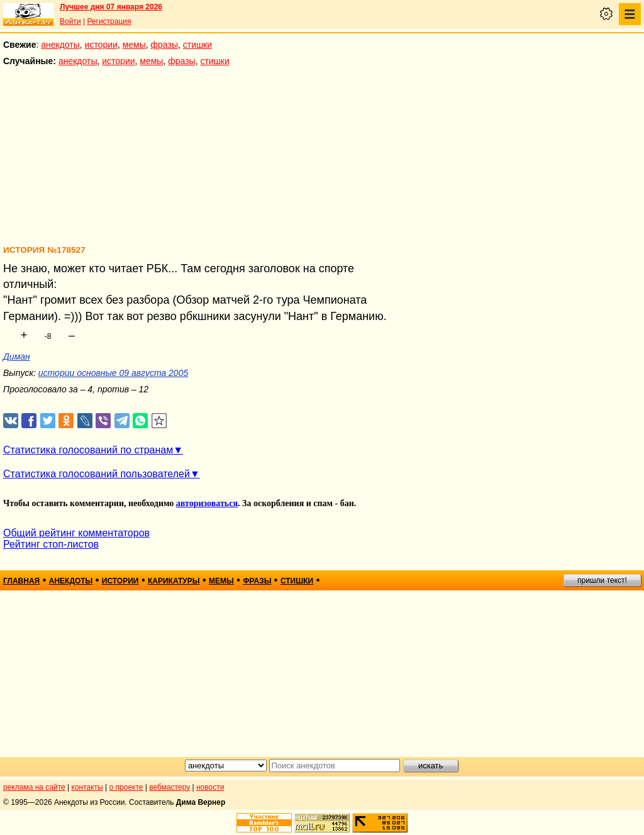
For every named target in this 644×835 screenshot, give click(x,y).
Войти (70, 21)
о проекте (126, 787)
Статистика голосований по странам (88, 450)
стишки (197, 45)
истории (101, 45)
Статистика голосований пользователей (97, 474)
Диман (17, 357)
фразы (164, 45)
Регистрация (109, 21)
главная (21, 581)
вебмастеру (169, 787)
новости (210, 787)
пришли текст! (602, 580)
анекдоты (60, 45)
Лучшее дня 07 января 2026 (111, 7)
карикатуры (174, 581)
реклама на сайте (34, 787)
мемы (134, 45)
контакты (87, 787)
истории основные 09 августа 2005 (113, 373)
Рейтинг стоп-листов (51, 544)
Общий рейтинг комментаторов (76, 533)
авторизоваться (207, 503)
